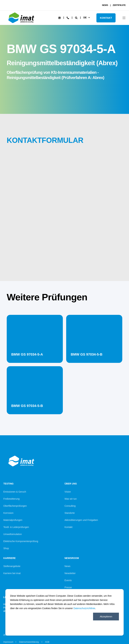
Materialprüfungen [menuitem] (13, 520)
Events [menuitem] (68, 580)
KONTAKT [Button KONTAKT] (106, 18)
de (85, 18)
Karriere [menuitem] (9, 558)
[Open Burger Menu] (124, 18)
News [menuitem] (67, 566)
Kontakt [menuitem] (68, 527)
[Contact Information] (68, 18)
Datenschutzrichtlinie (84, 608)
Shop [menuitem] (6, 548)
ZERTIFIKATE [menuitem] (119, 5)
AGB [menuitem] (47, 642)
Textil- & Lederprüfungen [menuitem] (16, 527)
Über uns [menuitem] (71, 484)
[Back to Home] (22, 23)
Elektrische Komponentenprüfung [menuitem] (21, 541)
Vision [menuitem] (68, 492)
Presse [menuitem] (68, 587)
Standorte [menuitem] (70, 513)
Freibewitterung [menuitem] (12, 499)
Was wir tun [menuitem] (71, 499)
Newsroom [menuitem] (72, 558)
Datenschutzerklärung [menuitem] (29, 642)
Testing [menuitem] (8, 484)
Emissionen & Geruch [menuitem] (15, 492)
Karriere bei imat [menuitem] (12, 573)
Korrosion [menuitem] (8, 513)
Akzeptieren (106, 617)
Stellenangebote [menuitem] (12, 566)
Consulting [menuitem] (70, 506)
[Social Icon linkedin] (59, 18)
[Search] (77, 18)
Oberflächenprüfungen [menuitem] (15, 506)
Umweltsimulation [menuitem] (13, 534)
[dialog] (64, 612)
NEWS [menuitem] (105, 5)
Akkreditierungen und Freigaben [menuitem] (81, 520)
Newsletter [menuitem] (70, 573)
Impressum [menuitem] (8, 642)
